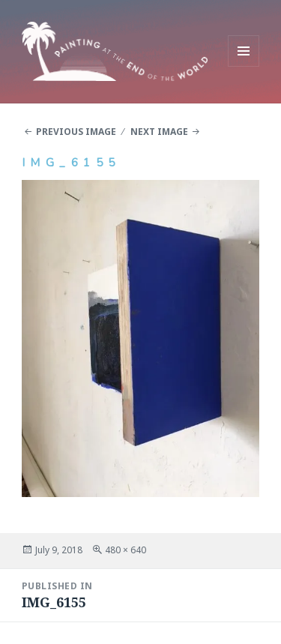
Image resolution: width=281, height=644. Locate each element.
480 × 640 (126, 550)
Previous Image (76, 132)
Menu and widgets (244, 66)
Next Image (159, 132)
